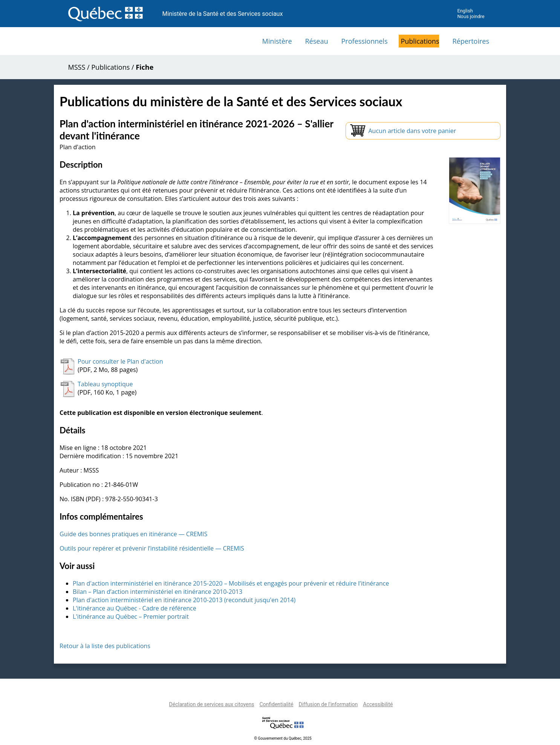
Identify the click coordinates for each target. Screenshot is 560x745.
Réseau (317, 41)
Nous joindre (471, 16)
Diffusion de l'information (328, 704)
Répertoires (471, 41)
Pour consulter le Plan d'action (120, 361)
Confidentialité (276, 704)
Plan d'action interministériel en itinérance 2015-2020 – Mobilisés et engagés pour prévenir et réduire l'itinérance (231, 583)
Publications (420, 41)
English (465, 11)
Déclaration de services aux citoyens (212, 704)
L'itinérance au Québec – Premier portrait (131, 616)
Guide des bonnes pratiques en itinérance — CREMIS (133, 534)
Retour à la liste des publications (105, 646)
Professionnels (364, 41)
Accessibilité (378, 704)
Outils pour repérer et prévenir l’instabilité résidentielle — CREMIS (152, 548)
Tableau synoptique (105, 384)
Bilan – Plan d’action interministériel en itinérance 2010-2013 (158, 592)
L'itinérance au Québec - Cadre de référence (135, 608)
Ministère (277, 41)
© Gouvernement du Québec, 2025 (283, 738)
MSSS (77, 67)
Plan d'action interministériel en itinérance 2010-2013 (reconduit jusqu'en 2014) (184, 600)
